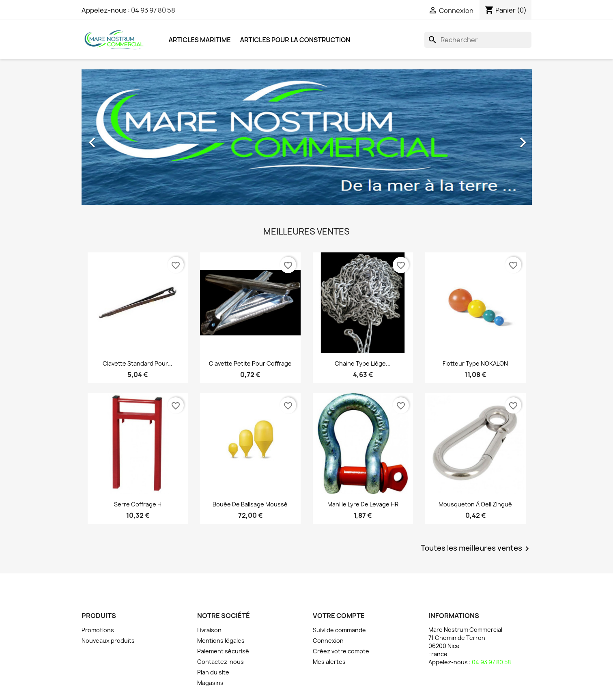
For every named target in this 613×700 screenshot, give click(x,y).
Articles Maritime (200, 40)
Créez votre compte (341, 651)
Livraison (209, 630)
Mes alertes (329, 662)
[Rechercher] (478, 40)
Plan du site (213, 672)
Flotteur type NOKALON (475, 363)
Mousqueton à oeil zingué (475, 504)
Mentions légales (221, 641)
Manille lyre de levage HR (363, 504)
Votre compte (339, 616)
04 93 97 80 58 (153, 10)
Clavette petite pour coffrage (250, 363)
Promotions (98, 630)
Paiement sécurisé (223, 651)
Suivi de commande (339, 630)
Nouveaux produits (108, 641)
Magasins (210, 683)
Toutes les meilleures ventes (476, 549)
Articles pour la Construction (295, 40)
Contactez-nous (220, 662)
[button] (115, 138)
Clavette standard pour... (138, 363)
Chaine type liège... (363, 363)
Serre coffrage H (138, 504)
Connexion (328, 641)
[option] (307, 138)
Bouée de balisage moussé (250, 504)
